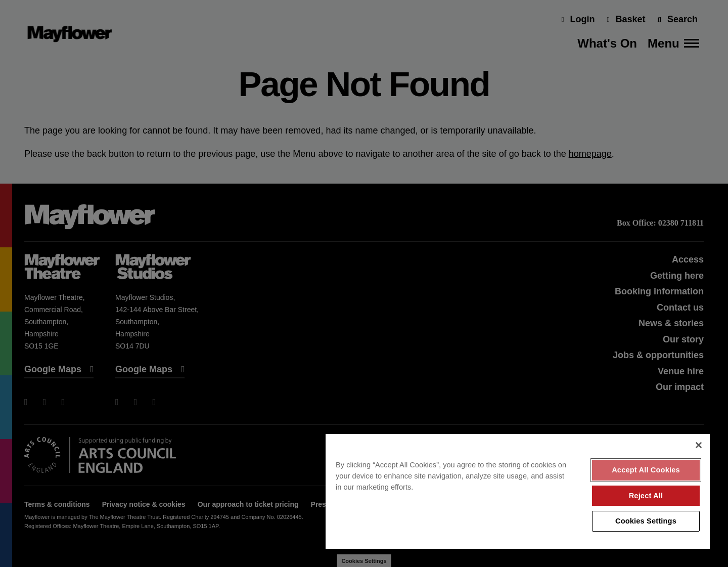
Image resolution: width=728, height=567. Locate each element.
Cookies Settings (646, 521)
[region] (518, 491)
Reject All (646, 496)
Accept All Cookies (646, 470)
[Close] (699, 445)
